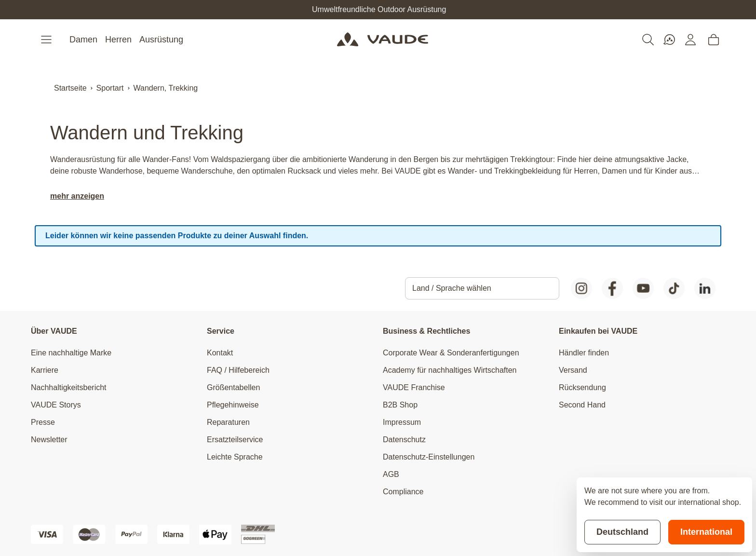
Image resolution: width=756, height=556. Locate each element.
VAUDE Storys (56, 405)
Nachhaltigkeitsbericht (69, 387)
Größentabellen (233, 387)
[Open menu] (47, 40)
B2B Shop (400, 405)
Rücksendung (582, 387)
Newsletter (49, 440)
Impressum (402, 422)
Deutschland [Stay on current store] (622, 532)
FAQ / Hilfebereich (238, 370)
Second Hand (582, 405)
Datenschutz (404, 440)
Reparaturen (228, 422)
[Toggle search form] (648, 40)
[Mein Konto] (690, 40)
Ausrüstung (161, 40)
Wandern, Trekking (166, 88)
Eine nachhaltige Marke (71, 353)
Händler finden (584, 353)
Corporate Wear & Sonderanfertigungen (451, 353)
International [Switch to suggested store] (706, 532)
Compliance (403, 492)
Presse (43, 422)
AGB (391, 474)
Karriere (45, 370)
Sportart (110, 88)
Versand (573, 370)
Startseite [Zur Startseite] (70, 88)
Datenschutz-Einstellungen (429, 457)
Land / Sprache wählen (452, 288)
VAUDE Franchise (414, 387)
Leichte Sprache (235, 457)
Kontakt (220, 353)
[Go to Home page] (383, 40)
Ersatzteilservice (235, 440)
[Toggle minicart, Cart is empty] (714, 40)
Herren (118, 40)
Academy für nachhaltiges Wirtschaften (450, 370)
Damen (83, 40)
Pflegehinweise (233, 405)
